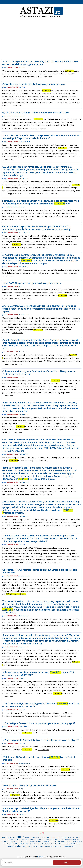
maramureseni (53, 837)
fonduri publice (22, 842)
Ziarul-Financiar (23, 179)
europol (12, 842)
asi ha (41, 840)
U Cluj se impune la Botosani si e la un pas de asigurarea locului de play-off (40, 740)
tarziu (32, 837)
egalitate (76, 842)
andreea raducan (36, 842)
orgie (74, 847)
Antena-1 (22, 116)
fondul (47, 847)
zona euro (75, 843)
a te (23, 847)
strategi (78, 837)
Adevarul (22, 68)
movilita (34, 843)
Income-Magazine (24, 232)
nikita (27, 843)
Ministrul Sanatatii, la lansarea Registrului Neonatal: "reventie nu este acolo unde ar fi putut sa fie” (41, 705)
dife (38, 847)
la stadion (62, 842)
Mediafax (22, 87)
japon (27, 840)
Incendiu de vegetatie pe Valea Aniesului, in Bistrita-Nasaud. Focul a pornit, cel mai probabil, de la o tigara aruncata (40, 63)
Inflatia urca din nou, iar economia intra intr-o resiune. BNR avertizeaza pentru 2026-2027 (38, 674)
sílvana (13, 837)
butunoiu (15, 840)
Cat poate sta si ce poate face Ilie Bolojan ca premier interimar (34, 84)
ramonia (7, 840)
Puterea (21, 377)
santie (22, 840)
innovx (39, 837)
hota (44, 837)
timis (21, 837)
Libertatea (22, 814)
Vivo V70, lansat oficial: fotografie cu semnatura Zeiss (29, 785)
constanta (14, 846)
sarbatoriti (20, 843)
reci (42, 847)
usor (53, 847)
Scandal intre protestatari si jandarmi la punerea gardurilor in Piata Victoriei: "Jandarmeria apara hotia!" (41, 810)
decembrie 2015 (51, 840)
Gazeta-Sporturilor (24, 141)
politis (12, 843)
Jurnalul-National (24, 727)
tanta (62, 847)
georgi (28, 847)
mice (57, 847)
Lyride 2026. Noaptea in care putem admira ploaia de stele (32, 283)
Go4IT (21, 789)
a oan (70, 842)
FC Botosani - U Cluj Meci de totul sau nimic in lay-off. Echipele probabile (39, 758)
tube (40, 843)
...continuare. (48, 77)
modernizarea (70, 840)
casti (66, 837)
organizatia (47, 843)
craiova (61, 840)
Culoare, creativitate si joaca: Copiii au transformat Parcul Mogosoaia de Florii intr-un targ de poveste (39, 373)
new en (71, 837)
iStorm (40, 857)
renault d (34, 840)
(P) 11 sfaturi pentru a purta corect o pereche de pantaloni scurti (35, 113)
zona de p (5, 837)
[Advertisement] (41, 36)
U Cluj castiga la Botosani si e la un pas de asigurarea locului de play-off (39, 723)
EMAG (41, 833)
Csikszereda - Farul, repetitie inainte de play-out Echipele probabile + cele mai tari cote (40, 571)
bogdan (68, 847)
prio (33, 847)
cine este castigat (62, 843)
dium (27, 837)
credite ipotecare (51, 842)
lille (61, 837)
